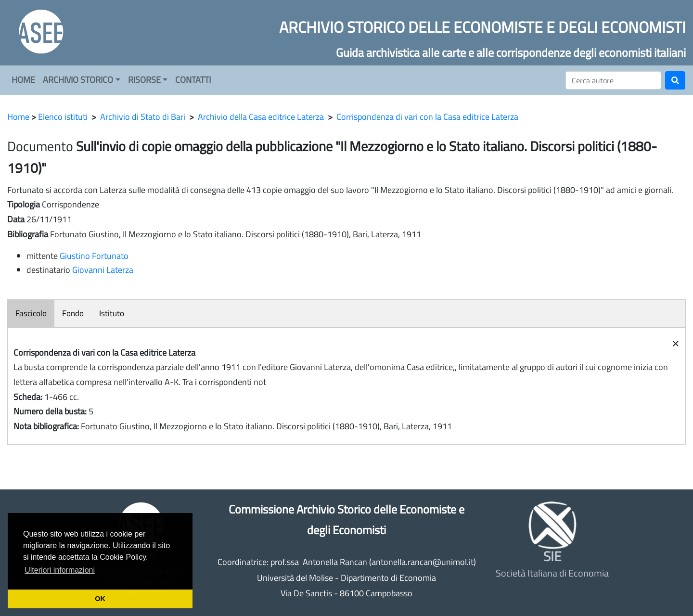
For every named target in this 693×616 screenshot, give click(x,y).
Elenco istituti (63, 117)
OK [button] (100, 599)
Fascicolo (31, 313)
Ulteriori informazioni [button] (60, 570)
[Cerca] (613, 80)
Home (18, 117)
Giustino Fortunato (94, 256)
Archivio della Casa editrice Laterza (261, 117)
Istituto (112, 313)
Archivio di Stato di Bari (143, 117)
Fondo (73, 313)
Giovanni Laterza (103, 270)
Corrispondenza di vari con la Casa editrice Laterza (427, 117)
